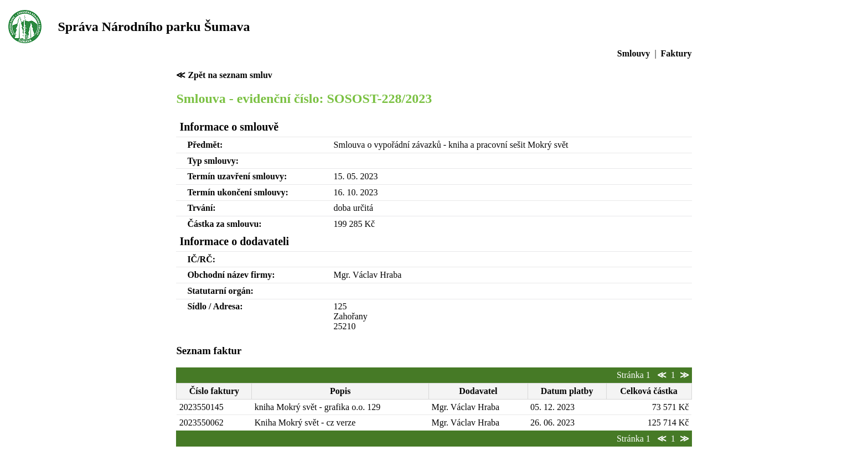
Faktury (676, 53)
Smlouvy (634, 53)
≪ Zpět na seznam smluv (224, 75)
